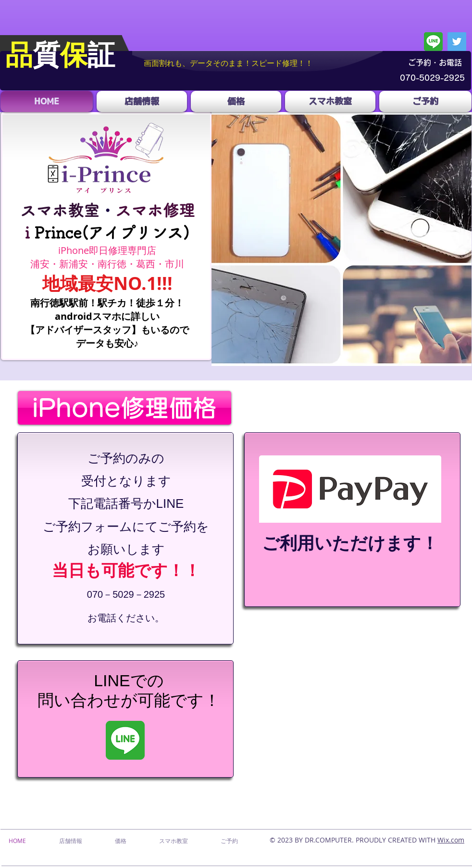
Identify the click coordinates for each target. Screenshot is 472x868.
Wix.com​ (451, 840)
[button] (342, 239)
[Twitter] (457, 42)
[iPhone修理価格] (124, 408)
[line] (433, 42)
